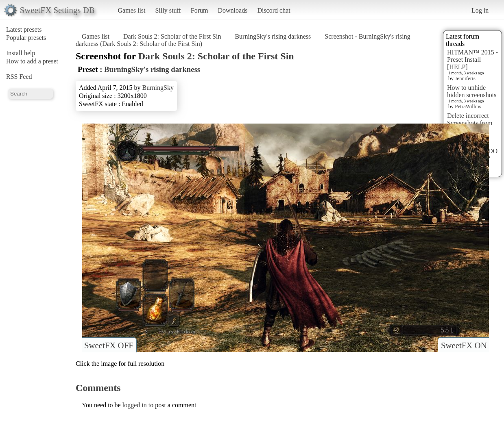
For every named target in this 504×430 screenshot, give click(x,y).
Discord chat (274, 10)
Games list (132, 10)
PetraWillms (468, 106)
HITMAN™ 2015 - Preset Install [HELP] (472, 60)
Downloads (232, 10)
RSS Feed (19, 77)
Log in (480, 10)
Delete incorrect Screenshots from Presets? (470, 123)
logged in (135, 405)
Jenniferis (465, 78)
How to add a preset (32, 61)
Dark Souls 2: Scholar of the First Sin (172, 36)
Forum (200, 10)
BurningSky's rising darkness (273, 36)
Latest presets (24, 29)
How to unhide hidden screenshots (472, 91)
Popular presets (26, 38)
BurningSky (158, 88)
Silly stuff (168, 10)
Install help (21, 53)
